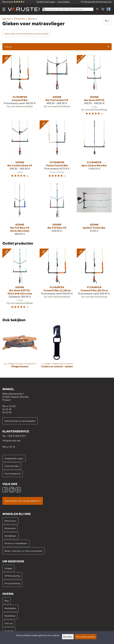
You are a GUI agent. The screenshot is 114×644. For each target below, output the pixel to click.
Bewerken (68, 637)
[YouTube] (18, 490)
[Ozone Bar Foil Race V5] (57, 210)
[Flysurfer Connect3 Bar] (20, 86)
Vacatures (9, 631)
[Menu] (4, 9)
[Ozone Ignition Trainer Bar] (94, 210)
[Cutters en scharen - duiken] (57, 349)
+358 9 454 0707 (16, 436)
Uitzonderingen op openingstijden (20, 421)
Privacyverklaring (12, 583)
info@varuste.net (11, 441)
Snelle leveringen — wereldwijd (53, 2)
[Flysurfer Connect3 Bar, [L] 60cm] (57, 280)
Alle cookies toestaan (86, 637)
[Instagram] (12, 490)
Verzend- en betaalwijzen (16, 543)
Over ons (9, 623)
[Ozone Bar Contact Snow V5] (20, 150)
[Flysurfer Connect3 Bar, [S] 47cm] (94, 280)
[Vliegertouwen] (20, 349)
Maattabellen (10, 608)
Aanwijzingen (10, 536)
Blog (7, 601)
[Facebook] (5, 490)
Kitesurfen (20, 19)
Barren (33, 19)
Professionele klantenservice (96, 2)
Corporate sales (12, 466)
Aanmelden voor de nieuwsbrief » (23, 501)
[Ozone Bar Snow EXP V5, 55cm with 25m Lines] (20, 280)
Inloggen (9, 568)
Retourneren (10, 521)
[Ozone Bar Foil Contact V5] (57, 86)
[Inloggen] (97, 9)
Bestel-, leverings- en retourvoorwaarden (23, 551)
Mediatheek (10, 616)
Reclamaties (10, 528)
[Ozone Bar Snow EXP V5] (94, 86)
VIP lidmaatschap (12, 576)
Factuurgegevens (13, 473)
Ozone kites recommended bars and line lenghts (26, 34)
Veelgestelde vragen (14, 458)
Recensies (14, 2)
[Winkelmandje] (103, 9)
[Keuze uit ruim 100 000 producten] (68, 9)
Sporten (8, 19)
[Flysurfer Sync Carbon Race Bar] (94, 150)
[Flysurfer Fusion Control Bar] (57, 150)
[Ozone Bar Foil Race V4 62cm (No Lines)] (20, 210)
